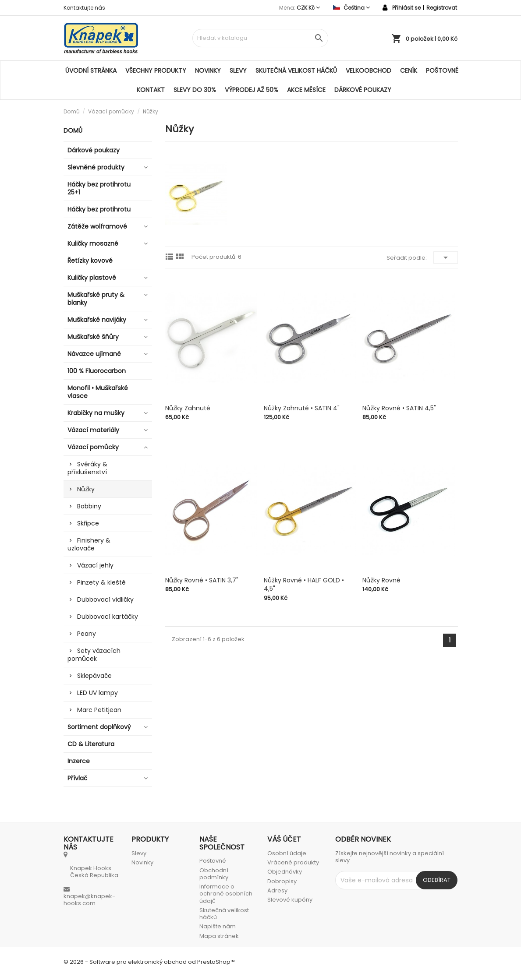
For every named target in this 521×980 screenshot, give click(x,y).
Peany (87, 634)
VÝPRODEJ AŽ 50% (252, 90)
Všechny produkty (156, 71)
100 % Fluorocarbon (97, 371)
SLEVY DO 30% (195, 90)
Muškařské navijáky (97, 320)
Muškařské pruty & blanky (96, 299)
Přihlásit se (406, 8)
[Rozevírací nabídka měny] (308, 8)
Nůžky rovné (381, 580)
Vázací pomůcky (93, 447)
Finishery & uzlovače (89, 544)
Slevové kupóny (290, 900)
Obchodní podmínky (214, 874)
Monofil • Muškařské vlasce (98, 392)
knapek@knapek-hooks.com (89, 900)
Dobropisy (282, 881)
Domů (73, 130)
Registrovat (442, 8)
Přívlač (77, 778)
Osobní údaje (287, 853)
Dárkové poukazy (363, 90)
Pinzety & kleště (101, 582)
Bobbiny (89, 506)
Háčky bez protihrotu (99, 209)
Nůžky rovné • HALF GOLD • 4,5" (304, 585)
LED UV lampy (97, 693)
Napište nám (218, 926)
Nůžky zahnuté (188, 408)
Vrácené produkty (293, 862)
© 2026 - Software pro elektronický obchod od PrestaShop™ (149, 962)
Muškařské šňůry (93, 337)
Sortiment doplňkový (99, 727)
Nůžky (86, 489)
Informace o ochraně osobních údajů (226, 894)
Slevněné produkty (96, 167)
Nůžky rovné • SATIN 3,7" (202, 580)
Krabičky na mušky (96, 413)
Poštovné (442, 71)
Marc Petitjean (99, 710)
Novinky (208, 71)
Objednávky (285, 872)
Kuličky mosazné (93, 243)
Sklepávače (94, 676)
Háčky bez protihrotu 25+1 (99, 188)
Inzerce (79, 761)
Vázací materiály (93, 430)
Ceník (409, 71)
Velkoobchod (369, 71)
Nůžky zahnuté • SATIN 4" (302, 408)
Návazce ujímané (94, 354)
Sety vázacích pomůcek (94, 655)
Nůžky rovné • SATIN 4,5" (399, 408)
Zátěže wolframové (97, 226)
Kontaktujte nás (84, 8)
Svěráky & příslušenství (87, 468)
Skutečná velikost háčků (296, 71)
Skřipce (88, 523)
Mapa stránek (219, 936)
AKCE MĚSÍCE (306, 90)
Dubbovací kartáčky (108, 617)
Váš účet (284, 839)
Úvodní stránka (91, 71)
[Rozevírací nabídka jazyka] (351, 8)
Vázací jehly (95, 565)
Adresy (277, 890)
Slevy (238, 71)
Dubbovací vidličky (105, 599)
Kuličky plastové (92, 278)
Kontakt (151, 90)
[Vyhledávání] (260, 38)
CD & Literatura (91, 744)
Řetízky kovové (90, 261)
